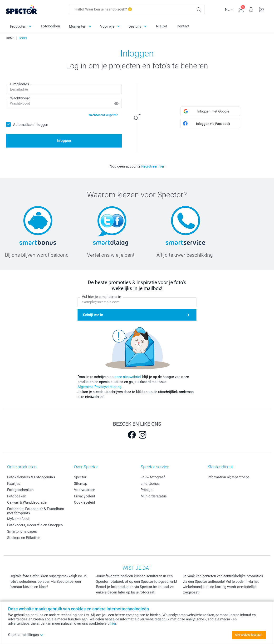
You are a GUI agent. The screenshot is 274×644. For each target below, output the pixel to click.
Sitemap (81, 484)
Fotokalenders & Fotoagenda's (31, 477)
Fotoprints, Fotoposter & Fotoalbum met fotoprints (36, 511)
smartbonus (150, 484)
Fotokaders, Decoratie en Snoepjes (35, 525)
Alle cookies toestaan (249, 635)
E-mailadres (20, 84)
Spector (80, 477)
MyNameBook (18, 519)
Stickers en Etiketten (24, 538)
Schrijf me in (93, 315)
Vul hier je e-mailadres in (101, 297)
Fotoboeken (50, 26)
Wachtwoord (20, 98)
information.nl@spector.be (228, 477)
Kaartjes (14, 484)
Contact (183, 26)
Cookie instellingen (26, 635)
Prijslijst (147, 490)
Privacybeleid (84, 496)
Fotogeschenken (20, 490)
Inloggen (64, 141)
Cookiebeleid (84, 502)
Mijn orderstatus (154, 496)
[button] (210, 111)
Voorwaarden (85, 490)
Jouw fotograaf (153, 477)
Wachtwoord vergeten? (103, 115)
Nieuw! (161, 26)
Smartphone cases (22, 532)
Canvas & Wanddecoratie (27, 502)
